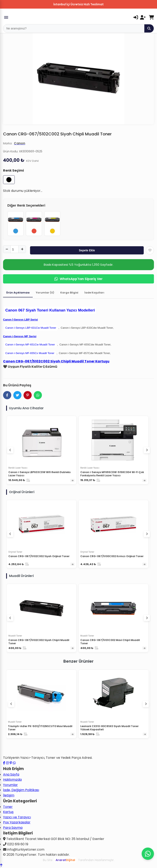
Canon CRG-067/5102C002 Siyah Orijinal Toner (39, 556)
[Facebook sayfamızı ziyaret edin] (4, 763)
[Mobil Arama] (74, 28)
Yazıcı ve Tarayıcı (17, 817)
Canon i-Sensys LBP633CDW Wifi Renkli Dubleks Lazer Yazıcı (39, 474)
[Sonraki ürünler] (146, 704)
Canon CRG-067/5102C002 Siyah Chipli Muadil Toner (39, 642)
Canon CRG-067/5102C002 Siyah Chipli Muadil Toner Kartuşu (56, 361)
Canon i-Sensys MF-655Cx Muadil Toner (30, 353)
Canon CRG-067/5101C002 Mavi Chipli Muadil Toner (110, 642)
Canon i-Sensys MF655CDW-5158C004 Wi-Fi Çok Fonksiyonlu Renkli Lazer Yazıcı (112, 474)
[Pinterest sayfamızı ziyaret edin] (11, 763)
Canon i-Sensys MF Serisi (20, 336)
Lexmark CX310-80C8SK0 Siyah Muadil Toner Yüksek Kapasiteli (109, 728)
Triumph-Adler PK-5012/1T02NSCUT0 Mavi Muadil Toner (40, 728)
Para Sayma (13, 828)
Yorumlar (10, 785)
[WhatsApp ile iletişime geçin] (14, 763)
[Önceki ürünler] (11, 704)
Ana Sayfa (11, 774)
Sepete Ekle (87, 250)
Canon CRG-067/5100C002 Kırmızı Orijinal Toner (112, 556)
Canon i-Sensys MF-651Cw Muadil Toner (30, 345)
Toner (8, 807)
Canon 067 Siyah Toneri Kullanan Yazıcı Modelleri (50, 310)
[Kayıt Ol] (143, 17)
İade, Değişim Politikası (21, 790)
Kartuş (8, 812)
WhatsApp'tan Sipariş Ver (78, 279)
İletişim (9, 795)
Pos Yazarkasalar (17, 822)
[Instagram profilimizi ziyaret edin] (7, 763)
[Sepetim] (151, 17)
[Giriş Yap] (136, 17)
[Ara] (149, 28)
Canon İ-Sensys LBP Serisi (20, 320)
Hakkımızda (12, 780)
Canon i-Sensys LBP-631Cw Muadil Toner (31, 328)
